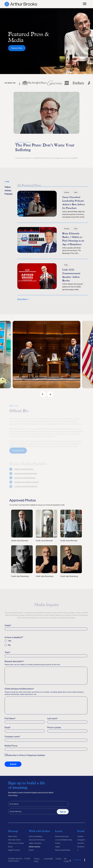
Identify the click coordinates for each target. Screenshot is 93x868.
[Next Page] (23, 299)
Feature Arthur (17, 52)
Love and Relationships (64, 840)
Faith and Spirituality (63, 850)
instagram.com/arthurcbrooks (26, 475)
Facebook (81, 847)
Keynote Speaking (35, 836)
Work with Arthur (14, 840)
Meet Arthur (13, 836)
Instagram (81, 840)
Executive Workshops (37, 840)
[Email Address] (38, 811)
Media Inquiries (34, 847)
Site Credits (66, 860)
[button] (43, 394)
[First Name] (38, 804)
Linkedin (80, 836)
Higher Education (35, 843)
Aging (57, 847)
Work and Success (62, 836)
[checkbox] (46, 643)
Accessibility (48, 859)
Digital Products (14, 850)
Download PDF (18, 452)
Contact (58, 859)
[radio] (46, 641)
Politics (58, 843)
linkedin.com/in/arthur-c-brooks (27, 483)
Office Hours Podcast (16, 843)
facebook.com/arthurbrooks (25, 479)
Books (10, 847)
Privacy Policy (37, 860)
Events (31, 850)
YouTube (81, 843)
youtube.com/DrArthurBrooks (26, 488)
